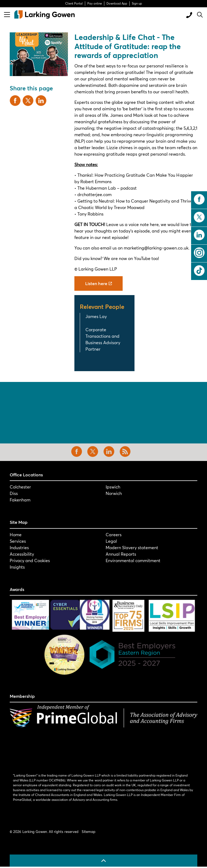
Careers (114, 534)
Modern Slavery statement (132, 547)
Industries (19, 547)
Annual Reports (121, 554)
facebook (199, 199)
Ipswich (113, 487)
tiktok (199, 271)
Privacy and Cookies (30, 560)
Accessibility (22, 554)
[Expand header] (7, 15)
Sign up (137, 4)
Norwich (114, 493)
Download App (117, 4)
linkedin (199, 235)
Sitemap (89, 832)
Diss (14, 493)
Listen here (99, 283)
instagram (199, 253)
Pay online (95, 4)
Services (18, 541)
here (154, 224)
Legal (111, 541)
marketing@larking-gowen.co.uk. (156, 248)
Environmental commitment (133, 560)
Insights (17, 567)
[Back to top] (103, 861)
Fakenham (20, 500)
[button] (39, 54)
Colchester (20, 487)
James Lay (96, 316)
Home (16, 534)
